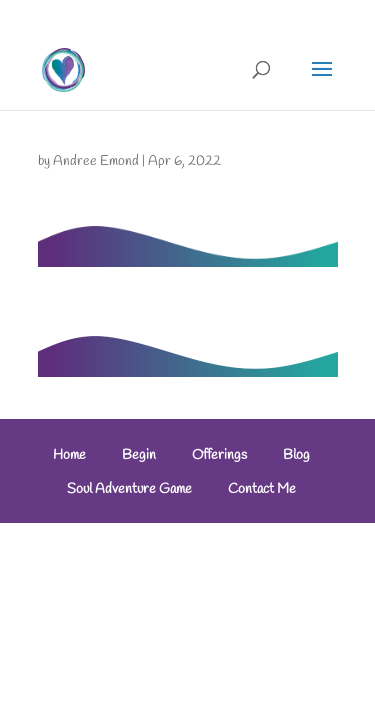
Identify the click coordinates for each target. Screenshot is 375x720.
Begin (139, 455)
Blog (296, 455)
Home (69, 455)
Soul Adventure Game (129, 489)
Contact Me (262, 489)
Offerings (219, 455)
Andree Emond (96, 161)
